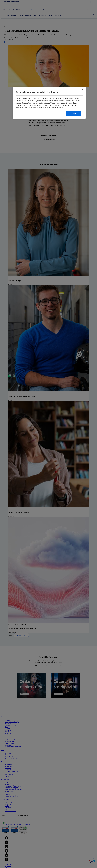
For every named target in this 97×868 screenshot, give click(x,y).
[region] (49, 103)
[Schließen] (83, 89)
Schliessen (74, 113)
